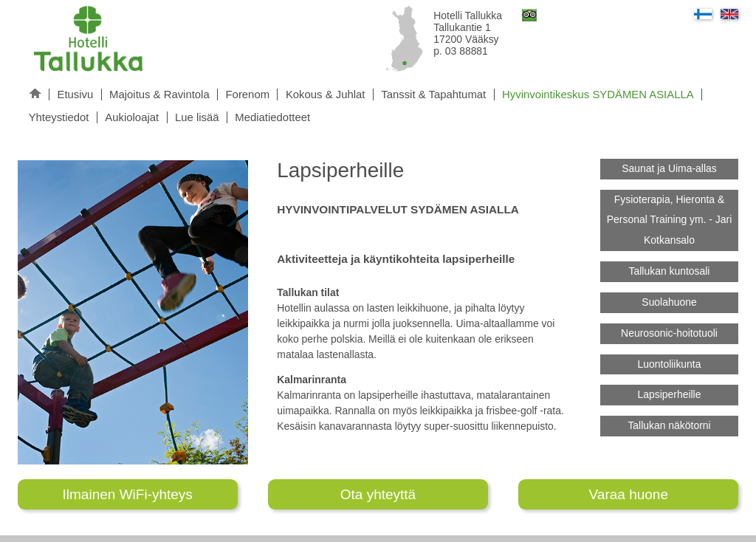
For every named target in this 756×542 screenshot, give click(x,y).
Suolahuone (669, 302)
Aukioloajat (132, 117)
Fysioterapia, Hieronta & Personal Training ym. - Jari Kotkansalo (669, 220)
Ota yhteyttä (378, 494)
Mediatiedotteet (272, 117)
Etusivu (75, 95)
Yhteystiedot (59, 117)
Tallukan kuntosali (670, 271)
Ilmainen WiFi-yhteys (128, 494)
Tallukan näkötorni (669, 425)
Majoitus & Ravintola (159, 95)
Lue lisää (197, 117)
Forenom (248, 95)
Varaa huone (629, 494)
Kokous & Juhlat (326, 95)
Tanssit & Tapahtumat (433, 95)
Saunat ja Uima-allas (669, 168)
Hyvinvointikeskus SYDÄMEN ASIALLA (598, 95)
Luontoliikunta (670, 364)
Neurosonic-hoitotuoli (669, 333)
